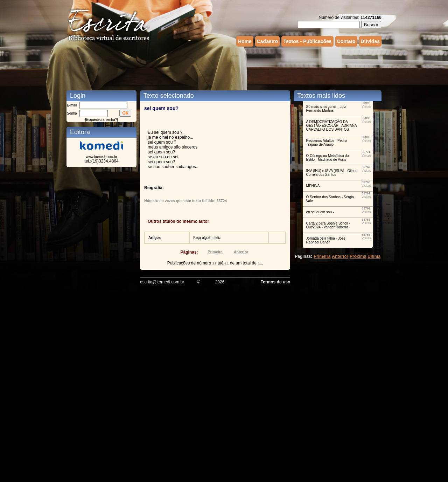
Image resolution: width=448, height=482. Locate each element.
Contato (346, 41)
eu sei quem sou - (320, 212)
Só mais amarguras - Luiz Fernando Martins (326, 109)
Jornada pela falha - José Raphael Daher (326, 240)
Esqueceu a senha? (101, 120)
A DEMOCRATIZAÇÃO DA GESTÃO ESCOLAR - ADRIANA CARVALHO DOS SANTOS (331, 126)
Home (245, 41)
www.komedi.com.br (101, 157)
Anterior (241, 252)
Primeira (215, 252)
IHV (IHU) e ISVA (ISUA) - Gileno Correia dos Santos (332, 173)
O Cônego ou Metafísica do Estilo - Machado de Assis (328, 158)
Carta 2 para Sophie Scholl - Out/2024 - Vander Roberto (328, 225)
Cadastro (268, 41)
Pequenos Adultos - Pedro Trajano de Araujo (327, 143)
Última (374, 256)
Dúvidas (370, 41)
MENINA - (314, 186)
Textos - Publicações (307, 41)
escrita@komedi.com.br (162, 282)
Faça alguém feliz (207, 238)
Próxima (358, 256)
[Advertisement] (224, 68)
